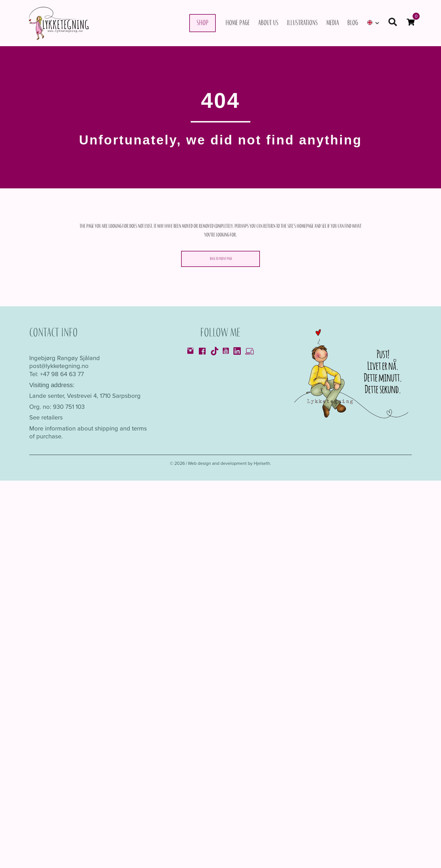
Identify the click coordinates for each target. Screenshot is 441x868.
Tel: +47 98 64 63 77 (57, 374)
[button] (393, 23)
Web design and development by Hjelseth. (229, 463)
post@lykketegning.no (59, 366)
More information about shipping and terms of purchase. (88, 432)
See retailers (46, 417)
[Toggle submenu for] (377, 23)
